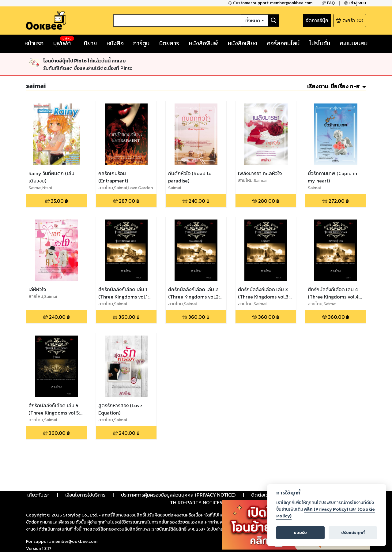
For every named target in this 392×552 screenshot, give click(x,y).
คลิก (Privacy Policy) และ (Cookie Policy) (326, 513)
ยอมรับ (300, 533)
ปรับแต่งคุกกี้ (353, 533)
